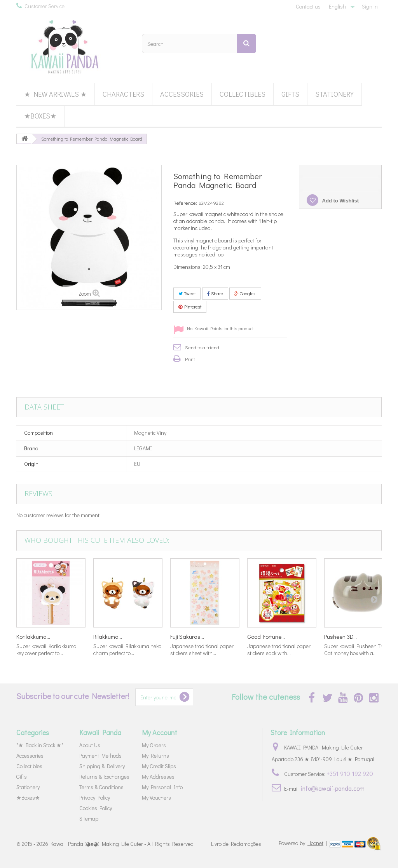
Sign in (370, 6)
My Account (160, 732)
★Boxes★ (40, 116)
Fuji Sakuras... (187, 636)
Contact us (308, 6)
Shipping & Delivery (102, 766)
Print (190, 359)
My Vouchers (156, 797)
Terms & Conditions (101, 787)
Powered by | (303, 843)
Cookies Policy (96, 808)
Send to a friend (202, 347)
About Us (90, 745)
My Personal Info (162, 787)
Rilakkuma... (108, 636)
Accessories (182, 94)
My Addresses (158, 776)
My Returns (155, 756)
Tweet (187, 293)
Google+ (245, 293)
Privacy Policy (95, 797)
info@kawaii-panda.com (333, 788)
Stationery (334, 94)
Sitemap (89, 818)
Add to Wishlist (340, 201)
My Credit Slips (159, 766)
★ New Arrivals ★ (55, 94)
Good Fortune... (266, 636)
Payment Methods (100, 756)
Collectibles (243, 94)
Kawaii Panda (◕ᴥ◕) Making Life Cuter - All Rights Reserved (122, 844)
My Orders (154, 745)
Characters (123, 94)
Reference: (185, 203)
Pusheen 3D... (340, 636)
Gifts (290, 94)
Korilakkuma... (33, 636)
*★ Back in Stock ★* (40, 745)
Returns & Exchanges (104, 776)
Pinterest (190, 307)
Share (215, 293)
